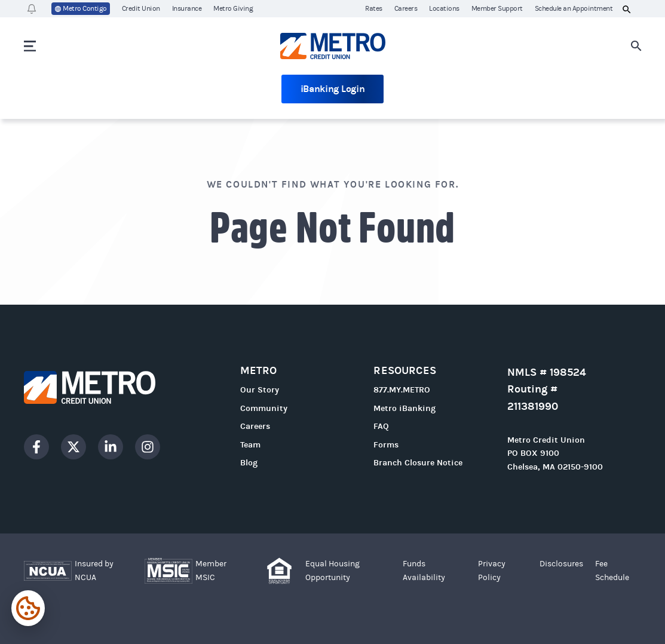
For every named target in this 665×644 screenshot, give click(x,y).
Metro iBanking (404, 408)
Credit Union (141, 8)
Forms (386, 445)
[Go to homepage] (333, 46)
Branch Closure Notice (418, 463)
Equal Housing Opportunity (332, 571)
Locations (444, 8)
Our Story (260, 390)
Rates (374, 8)
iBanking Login (333, 89)
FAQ (381, 426)
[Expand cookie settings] (28, 608)
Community (264, 408)
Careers (406, 8)
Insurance (187, 8)
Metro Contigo (81, 9)
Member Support (497, 8)
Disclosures (561, 564)
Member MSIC (211, 571)
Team (250, 445)
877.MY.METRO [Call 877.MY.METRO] (402, 390)
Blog (249, 463)
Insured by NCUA (94, 571)
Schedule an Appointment (574, 8)
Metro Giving (233, 8)
